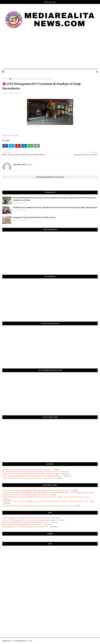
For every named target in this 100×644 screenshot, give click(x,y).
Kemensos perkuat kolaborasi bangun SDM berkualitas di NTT (26, 522)
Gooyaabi (29, 641)
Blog (12, 641)
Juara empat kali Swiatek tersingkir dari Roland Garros (22, 525)
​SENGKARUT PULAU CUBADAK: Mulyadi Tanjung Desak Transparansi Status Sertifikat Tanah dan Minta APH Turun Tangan (48, 501)
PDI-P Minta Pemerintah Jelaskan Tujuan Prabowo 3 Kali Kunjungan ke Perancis (32, 476)
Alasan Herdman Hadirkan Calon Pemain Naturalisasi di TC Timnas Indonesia (31, 472)
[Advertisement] (50, 50)
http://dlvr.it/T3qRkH (11, 135)
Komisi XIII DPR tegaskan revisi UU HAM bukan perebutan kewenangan (29, 520)
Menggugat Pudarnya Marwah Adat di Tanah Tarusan (34, 217)
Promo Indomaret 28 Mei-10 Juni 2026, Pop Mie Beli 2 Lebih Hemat (28, 478)
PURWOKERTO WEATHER (50, 557)
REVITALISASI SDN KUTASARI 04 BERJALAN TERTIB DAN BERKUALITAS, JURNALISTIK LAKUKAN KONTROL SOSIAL (46, 497)
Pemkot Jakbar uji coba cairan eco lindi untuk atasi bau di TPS (25, 527)
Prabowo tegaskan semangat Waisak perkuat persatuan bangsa (26, 518)
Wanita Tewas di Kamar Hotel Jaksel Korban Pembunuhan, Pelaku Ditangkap (31, 474)
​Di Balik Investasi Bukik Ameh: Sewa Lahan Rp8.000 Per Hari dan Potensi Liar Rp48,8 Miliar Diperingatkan (55, 208)
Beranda (5, 79)
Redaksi (29, 164)
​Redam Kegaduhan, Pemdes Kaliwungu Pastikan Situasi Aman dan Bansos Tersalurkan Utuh (37, 506)
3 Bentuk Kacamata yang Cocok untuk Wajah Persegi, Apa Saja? (26, 469)
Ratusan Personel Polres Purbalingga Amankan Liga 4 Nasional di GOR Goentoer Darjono (36, 490)
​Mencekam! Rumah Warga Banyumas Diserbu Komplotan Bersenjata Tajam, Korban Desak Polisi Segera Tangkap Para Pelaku (54, 199)
